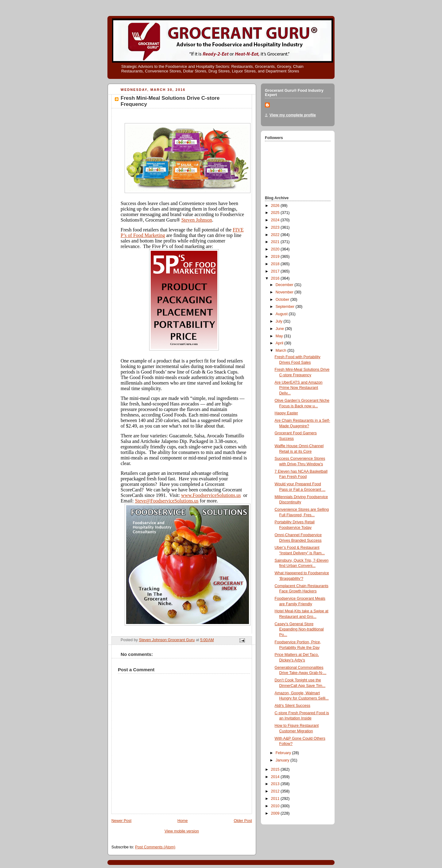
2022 (276, 235)
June (280, 329)
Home (183, 821)
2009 (276, 813)
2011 (276, 799)
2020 (276, 249)
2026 (276, 206)
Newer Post (121, 821)
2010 (276, 806)
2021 (276, 242)
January (283, 760)
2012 (276, 791)
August (282, 314)
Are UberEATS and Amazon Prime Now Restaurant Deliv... (299, 388)
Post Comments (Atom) (155, 847)
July (280, 321)
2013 (276, 784)
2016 (276, 278)
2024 (276, 220)
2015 (276, 769)
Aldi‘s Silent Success (293, 706)
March (282, 351)
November (285, 292)
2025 (276, 213)
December (285, 285)
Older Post (243, 821)
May (280, 336)
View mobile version (182, 831)
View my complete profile (293, 115)
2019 (276, 257)
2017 (276, 271)
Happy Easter (286, 413)
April (280, 343)
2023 (276, 227)
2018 (276, 264)
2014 (276, 777)
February (284, 753)
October (283, 300)
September (286, 307)
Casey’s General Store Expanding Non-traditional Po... (299, 629)
